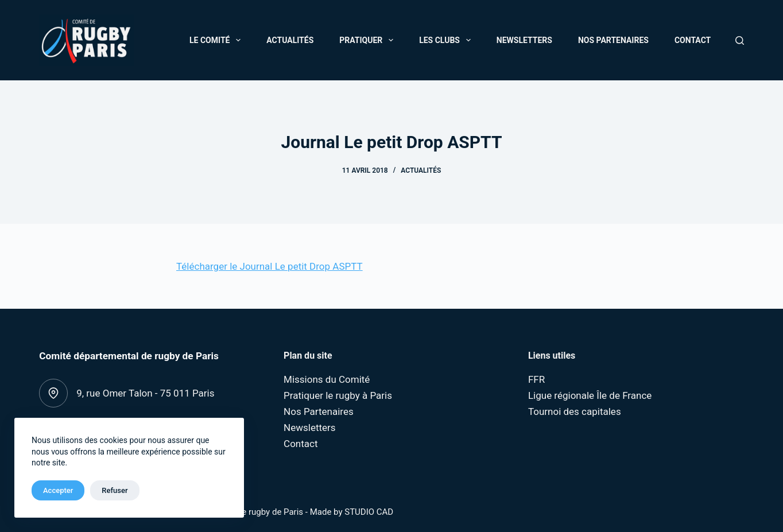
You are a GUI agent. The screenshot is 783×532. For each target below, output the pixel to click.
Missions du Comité (327, 379)
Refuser (115, 490)
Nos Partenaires (613, 40)
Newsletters (524, 40)
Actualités (290, 40)
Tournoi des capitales (575, 411)
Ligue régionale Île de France (590, 395)
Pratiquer (369, 40)
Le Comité (217, 40)
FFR (536, 379)
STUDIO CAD (369, 512)
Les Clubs (447, 40)
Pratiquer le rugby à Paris (338, 395)
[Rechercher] (740, 40)
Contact (693, 40)
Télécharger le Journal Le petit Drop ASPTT (270, 266)
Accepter (58, 490)
